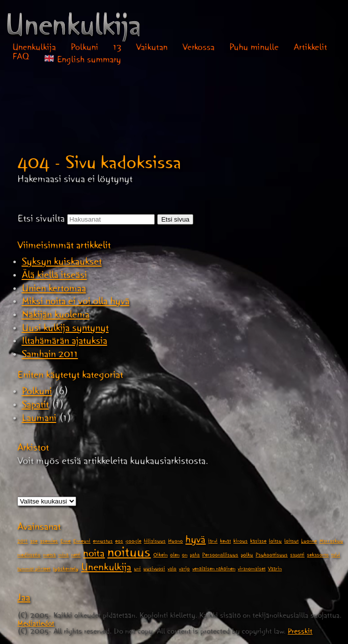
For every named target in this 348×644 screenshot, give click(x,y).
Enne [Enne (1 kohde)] (65, 542)
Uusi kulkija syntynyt (65, 330)
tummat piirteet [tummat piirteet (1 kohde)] (34, 570)
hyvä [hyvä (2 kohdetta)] (196, 542)
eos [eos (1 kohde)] (119, 542)
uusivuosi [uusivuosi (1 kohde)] (154, 570)
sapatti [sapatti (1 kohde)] (297, 556)
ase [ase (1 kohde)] (34, 542)
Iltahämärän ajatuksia (65, 343)
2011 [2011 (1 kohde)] (22, 542)
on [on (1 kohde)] (185, 556)
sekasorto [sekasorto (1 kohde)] (318, 556)
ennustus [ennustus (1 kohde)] (103, 542)
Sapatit (35, 407)
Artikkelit (310, 49)
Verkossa (198, 49)
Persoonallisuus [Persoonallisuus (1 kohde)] (220, 556)
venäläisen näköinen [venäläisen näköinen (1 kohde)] (214, 570)
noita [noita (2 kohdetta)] (94, 555)
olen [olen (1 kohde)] (175, 556)
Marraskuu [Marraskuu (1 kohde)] (331, 542)
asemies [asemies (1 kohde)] (49, 542)
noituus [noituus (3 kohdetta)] (129, 555)
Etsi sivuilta (41, 221)
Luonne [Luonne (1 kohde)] (309, 542)
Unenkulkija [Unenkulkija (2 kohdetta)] (106, 569)
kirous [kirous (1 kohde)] (240, 542)
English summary (83, 60)
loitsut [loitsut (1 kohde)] (291, 542)
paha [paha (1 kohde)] (195, 556)
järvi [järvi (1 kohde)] (213, 542)
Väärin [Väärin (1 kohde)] (275, 570)
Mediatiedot (36, 625)
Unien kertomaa (54, 290)
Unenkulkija (34, 49)
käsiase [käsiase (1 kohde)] (258, 542)
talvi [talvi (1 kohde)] (336, 556)
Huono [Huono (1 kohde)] (175, 542)
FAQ (21, 58)
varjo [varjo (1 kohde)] (184, 570)
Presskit (300, 633)
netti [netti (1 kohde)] (76, 556)
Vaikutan (152, 49)
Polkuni (85, 49)
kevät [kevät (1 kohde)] (225, 542)
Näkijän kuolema (56, 317)
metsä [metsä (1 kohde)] (49, 556)
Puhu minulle (254, 49)
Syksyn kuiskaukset (62, 264)
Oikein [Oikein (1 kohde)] (160, 556)
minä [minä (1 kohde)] (64, 556)
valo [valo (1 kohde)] (172, 570)
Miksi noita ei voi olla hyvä (76, 303)
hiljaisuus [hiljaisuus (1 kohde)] (155, 542)
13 (117, 49)
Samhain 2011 (50, 356)
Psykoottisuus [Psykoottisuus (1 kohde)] (272, 556)
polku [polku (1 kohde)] (247, 556)
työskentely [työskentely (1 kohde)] (66, 570)
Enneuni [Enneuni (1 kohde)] (82, 542)
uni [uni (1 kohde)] (137, 570)
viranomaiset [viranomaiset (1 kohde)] (252, 570)
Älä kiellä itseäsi (54, 277)
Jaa (24, 599)
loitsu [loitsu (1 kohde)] (275, 542)
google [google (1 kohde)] (133, 542)
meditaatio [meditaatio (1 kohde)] (29, 556)
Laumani (39, 420)
